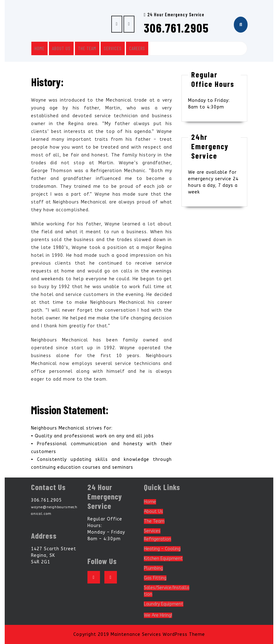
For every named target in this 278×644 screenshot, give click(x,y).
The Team (87, 48)
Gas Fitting (155, 578)
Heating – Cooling (162, 549)
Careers (137, 48)
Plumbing (153, 568)
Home (39, 48)
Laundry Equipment (164, 604)
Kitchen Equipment (163, 559)
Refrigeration (157, 539)
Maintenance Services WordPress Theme (158, 634)
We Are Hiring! (158, 615)
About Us (61, 48)
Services (113, 48)
